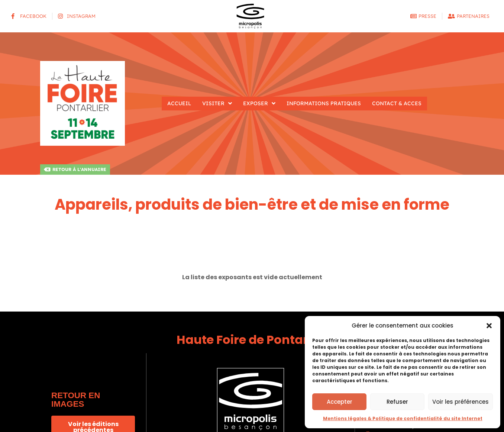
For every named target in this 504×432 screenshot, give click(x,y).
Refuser (397, 402)
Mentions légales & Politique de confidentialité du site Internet (403, 418)
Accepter (340, 402)
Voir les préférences (461, 402)
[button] (489, 326)
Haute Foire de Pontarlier (252, 340)
